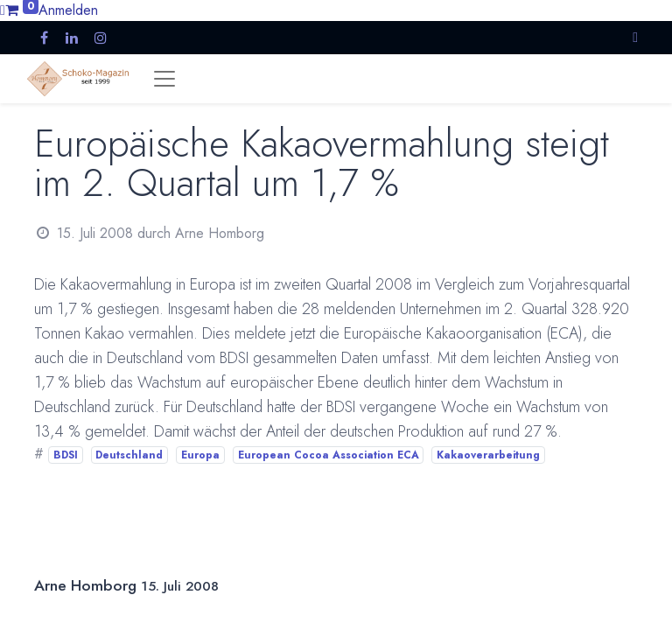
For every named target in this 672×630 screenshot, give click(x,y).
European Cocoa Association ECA (329, 455)
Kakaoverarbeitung (488, 455)
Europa (200, 455)
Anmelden (68, 10)
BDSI (66, 455)
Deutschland (129, 455)
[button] (635, 37)
